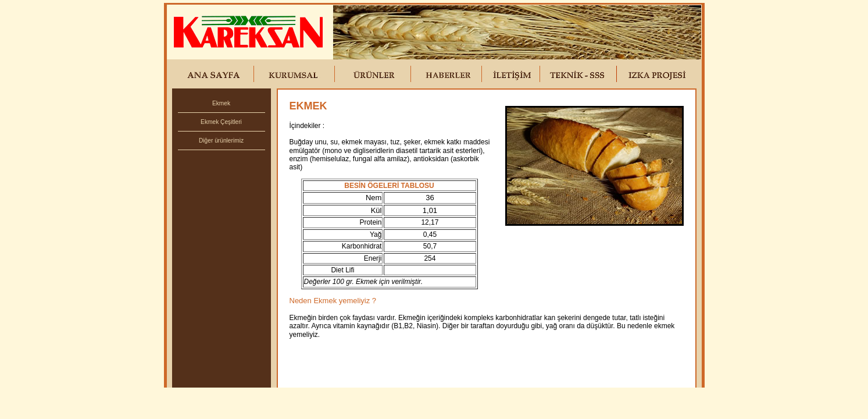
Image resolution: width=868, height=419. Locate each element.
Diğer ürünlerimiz (221, 141)
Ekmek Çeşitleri (221, 122)
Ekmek (221, 103)
